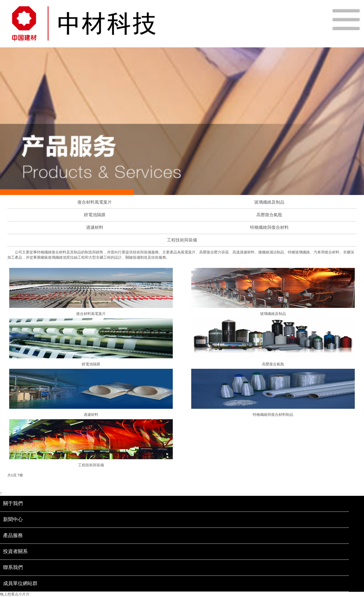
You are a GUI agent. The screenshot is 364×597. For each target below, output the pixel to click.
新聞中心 (13, 519)
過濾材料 (95, 227)
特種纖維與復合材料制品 (273, 415)
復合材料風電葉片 (95, 202)
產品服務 (13, 535)
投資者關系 (15, 551)
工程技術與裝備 (182, 240)
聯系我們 (13, 567)
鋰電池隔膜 (95, 215)
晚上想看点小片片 (15, 594)
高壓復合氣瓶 (269, 215)
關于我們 (13, 503)
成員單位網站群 (20, 583)
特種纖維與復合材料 (269, 227)
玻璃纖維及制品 (269, 202)
